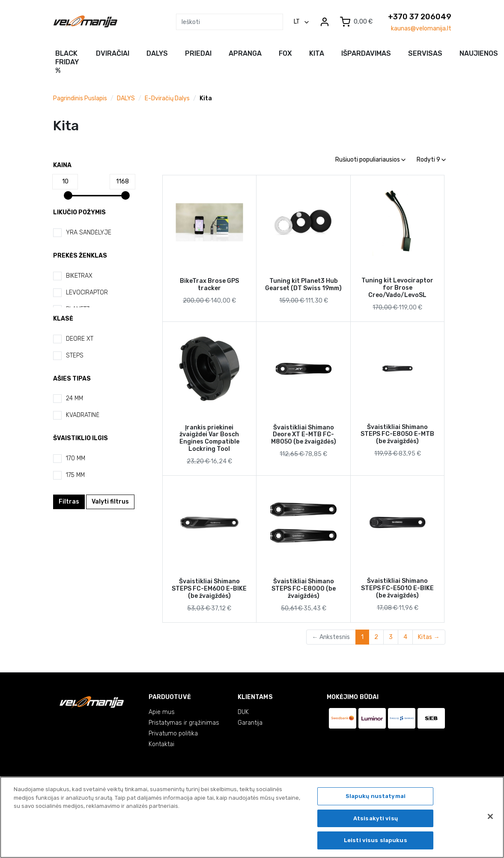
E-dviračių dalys (167, 98)
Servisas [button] (425, 53)
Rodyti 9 (431, 160)
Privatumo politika (173, 733)
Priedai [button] (198, 53)
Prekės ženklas (80, 256)
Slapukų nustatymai (376, 798)
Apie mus (162, 712)
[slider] (68, 195)
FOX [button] (285, 53)
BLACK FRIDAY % (67, 62)
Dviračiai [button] (113, 53)
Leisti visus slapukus (376, 842)
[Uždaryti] (490, 818)
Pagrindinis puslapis (80, 98)
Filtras (69, 502)
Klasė (63, 319)
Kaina (62, 165)
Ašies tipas (72, 379)
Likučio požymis (79, 212)
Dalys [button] (157, 53)
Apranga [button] (245, 53)
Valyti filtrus (110, 502)
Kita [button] (317, 53)
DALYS (126, 98)
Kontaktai (161, 744)
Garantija (250, 723)
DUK (243, 712)
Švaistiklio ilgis (81, 438)
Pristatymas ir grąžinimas (184, 723)
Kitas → (429, 637)
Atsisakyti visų (376, 820)
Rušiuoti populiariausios (370, 160)
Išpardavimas (366, 53)
